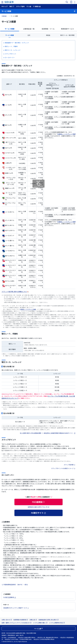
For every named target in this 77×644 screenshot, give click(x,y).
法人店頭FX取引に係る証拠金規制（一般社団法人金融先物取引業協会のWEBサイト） (48, 433)
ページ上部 (38, 629)
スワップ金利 (20, 6)
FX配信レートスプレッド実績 (67, 134)
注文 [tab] (29, 35)
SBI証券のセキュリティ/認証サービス (16, 608)
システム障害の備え (40, 623)
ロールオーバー (9, 57)
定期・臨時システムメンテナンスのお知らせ (16, 623)
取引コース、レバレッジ (12, 50)
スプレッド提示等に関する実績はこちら (15, 292)
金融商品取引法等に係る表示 (49, 620)
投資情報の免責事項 (21, 620)
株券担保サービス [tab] (67, 29)
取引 (12, 6)
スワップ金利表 (70, 465)
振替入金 (37, 6)
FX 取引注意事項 (10, 597)
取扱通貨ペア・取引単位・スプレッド (16, 43)
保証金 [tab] (48, 35)
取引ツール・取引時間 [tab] (67, 35)
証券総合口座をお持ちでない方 (38, 507)
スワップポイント (10, 54)
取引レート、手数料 (10, 46)
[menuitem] (71, 2)
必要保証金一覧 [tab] (29, 29)
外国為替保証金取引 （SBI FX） (5, 16)
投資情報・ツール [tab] (48, 29)
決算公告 (33, 620)
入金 (29, 6)
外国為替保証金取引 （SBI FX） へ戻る (15, 585)
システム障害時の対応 (57, 623)
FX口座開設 (38, 502)
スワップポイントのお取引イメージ (63, 468)
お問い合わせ (7, 620)
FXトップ (5, 6)
